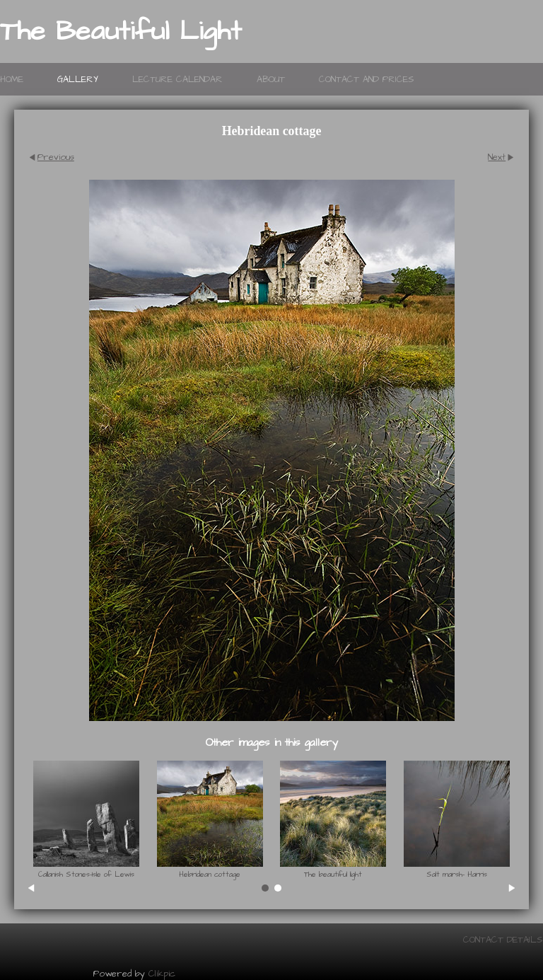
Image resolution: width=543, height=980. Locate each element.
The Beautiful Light (121, 31)
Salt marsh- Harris (457, 875)
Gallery (78, 79)
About (271, 79)
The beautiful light (333, 875)
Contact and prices (367, 79)
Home (12, 79)
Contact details (503, 940)
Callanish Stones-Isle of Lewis (86, 875)
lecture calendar (177, 79)
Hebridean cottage (210, 875)
